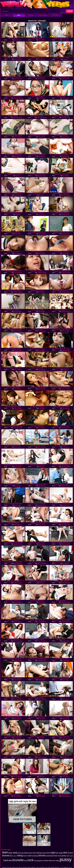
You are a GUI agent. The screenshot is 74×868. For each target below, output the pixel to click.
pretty (63, 79)
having (20, 738)
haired (63, 486)
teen (16, 40)
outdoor (44, 176)
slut (66, 544)
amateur (43, 40)
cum (42, 214)
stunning (64, 505)
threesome (43, 253)
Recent (31, 15)
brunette (67, 98)
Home (7, 15)
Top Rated (44, 15)
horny (18, 79)
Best (19, 15)
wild (44, 59)
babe (17, 98)
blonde (20, 98)
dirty (42, 505)
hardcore (43, 137)
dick (42, 79)
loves (18, 466)
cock (65, 59)
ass (15, 466)
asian (68, 234)
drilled (63, 544)
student (44, 641)
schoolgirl (19, 59)
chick (21, 563)
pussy (43, 466)
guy (69, 738)
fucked (44, 79)
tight (21, 79)
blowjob (68, 195)
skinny (68, 292)
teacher (43, 234)
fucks (20, 447)
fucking (66, 525)
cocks (19, 486)
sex (44, 486)
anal (17, 331)
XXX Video (56, 15)
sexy (67, 59)
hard (66, 79)
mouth (42, 447)
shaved (19, 40)
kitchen (67, 176)
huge (39, 79)
